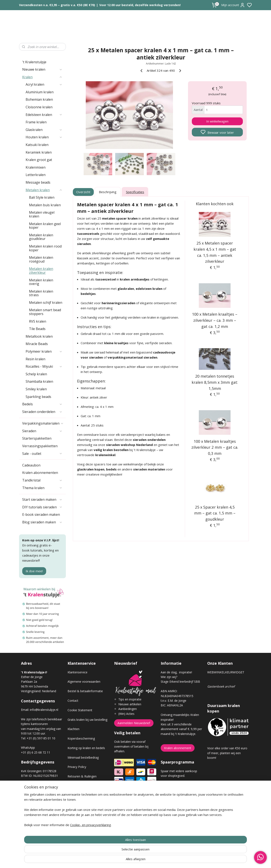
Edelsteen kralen (44, 115)
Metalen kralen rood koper (45, 248)
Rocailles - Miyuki (44, 366)
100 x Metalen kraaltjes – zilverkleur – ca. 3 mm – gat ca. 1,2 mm (215, 320)
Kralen (42, 77)
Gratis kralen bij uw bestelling (87, 720)
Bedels (42, 404)
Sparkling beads (38, 397)
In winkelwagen (217, 121)
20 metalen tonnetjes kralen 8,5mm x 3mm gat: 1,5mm (215, 382)
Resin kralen (35, 359)
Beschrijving (108, 192)
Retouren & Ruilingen (82, 776)
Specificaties (135, 192)
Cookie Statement (80, 710)
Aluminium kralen (40, 92)
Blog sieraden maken (42, 522)
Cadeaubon (31, 465)
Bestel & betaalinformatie (85, 691)
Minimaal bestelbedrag (83, 757)
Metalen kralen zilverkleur (41, 271)
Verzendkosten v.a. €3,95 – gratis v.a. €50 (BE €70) (57, 5)
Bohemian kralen (39, 99)
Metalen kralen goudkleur (41, 237)
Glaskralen (44, 130)
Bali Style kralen (42, 197)
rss (159, 860)
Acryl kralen (44, 84)
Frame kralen (36, 122)
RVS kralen (38, 321)
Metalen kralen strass (41, 293)
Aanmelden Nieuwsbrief (134, 723)
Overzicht (84, 192)
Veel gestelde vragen (82, 795)
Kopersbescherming (81, 738)
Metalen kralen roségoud (41, 259)
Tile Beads (37, 329)
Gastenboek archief (221, 686)
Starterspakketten (37, 438)
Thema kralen (42, 488)
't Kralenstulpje (34, 62)
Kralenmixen (36, 167)
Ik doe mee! (34, 571)
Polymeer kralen (44, 351)
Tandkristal (42, 480)
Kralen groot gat (39, 160)
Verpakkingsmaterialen (43, 423)
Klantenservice (77, 672)
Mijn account (233, 5)
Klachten (73, 729)
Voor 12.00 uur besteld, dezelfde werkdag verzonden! (140, 5)
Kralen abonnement (178, 748)
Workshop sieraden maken (86, 805)
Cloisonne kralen (39, 107)
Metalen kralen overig (41, 282)
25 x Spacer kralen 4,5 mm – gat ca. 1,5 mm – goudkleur (215, 513)
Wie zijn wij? (169, 677)
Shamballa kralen (39, 381)
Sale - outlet (42, 454)
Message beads (38, 182)
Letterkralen (36, 175)
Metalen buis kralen (45, 205)
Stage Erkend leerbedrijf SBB (180, 682)
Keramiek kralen (39, 152)
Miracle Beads (37, 344)
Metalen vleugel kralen (42, 214)
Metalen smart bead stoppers (45, 312)
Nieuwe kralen (42, 69)
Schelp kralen (36, 374)
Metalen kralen (44, 190)
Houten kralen (44, 137)
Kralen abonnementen (40, 473)
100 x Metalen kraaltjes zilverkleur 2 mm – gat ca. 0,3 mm (215, 447)
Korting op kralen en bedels (86, 748)
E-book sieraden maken (41, 514)
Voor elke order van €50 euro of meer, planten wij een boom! (227, 753)
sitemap (150, 860)
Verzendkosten (78, 786)
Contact (73, 701)
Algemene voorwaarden (84, 682)
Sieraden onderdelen (42, 412)
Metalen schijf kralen (46, 303)
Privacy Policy (77, 767)
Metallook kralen (39, 336)
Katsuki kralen (37, 145)
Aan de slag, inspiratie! (176, 672)
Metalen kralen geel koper (45, 226)
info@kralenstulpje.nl (44, 710)
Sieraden (42, 431)
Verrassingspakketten (40, 446)
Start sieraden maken (42, 499)
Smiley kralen (36, 389)
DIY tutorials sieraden (42, 507)
